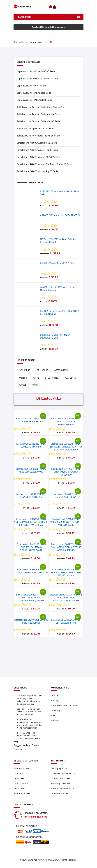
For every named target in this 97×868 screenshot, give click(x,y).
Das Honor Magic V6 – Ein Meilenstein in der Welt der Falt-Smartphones (29, 712)
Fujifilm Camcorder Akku (62, 788)
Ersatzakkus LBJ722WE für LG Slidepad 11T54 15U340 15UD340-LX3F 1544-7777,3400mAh (31, 522)
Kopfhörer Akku (21, 774)
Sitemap (55, 720)
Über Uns (55, 696)
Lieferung (55, 710)
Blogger (17, 745)
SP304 (23, 385)
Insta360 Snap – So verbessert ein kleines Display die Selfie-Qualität (29, 736)
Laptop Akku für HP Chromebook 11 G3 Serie (38, 79)
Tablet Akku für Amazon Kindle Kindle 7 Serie (38, 122)
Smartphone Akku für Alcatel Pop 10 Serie (37, 150)
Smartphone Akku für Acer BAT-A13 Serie (37, 143)
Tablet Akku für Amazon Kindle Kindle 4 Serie (38, 114)
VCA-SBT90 (70, 378)
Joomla (35, 745)
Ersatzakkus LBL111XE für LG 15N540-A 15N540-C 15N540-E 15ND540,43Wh (66, 522)
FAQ (53, 715)
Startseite (18, 42)
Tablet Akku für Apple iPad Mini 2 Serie (35, 129)
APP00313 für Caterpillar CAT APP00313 (60, 215)
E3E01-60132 (52, 378)
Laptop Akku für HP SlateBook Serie (34, 100)
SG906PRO (25, 370)
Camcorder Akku (21, 783)
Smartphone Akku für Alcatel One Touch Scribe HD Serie (44, 164)
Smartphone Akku (22, 793)
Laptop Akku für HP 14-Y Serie (32, 86)
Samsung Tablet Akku (61, 783)
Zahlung (55, 701)
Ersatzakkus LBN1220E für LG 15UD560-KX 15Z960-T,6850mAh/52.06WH (31, 547)
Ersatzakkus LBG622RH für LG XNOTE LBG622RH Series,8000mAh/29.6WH (31, 598)
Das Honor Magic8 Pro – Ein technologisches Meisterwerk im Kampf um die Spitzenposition (29, 700)
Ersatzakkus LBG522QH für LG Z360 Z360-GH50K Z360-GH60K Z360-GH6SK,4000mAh (66, 447)
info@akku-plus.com (36, 817)
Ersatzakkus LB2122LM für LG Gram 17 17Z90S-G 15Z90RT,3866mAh (66, 422)
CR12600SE (42, 370)
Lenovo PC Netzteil (60, 793)
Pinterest (18, 749)
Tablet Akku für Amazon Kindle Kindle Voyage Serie (42, 107)
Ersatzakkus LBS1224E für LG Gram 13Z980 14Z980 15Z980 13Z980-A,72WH (66, 573)
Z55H (35, 385)
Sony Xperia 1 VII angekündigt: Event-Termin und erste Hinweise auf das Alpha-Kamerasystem (29, 724)
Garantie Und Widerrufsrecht (64, 706)
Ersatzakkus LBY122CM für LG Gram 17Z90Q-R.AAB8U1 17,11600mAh (66, 472)
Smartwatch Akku (22, 769)
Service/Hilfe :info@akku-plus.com (49, 27)
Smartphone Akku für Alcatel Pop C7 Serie (37, 172)
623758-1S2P (61, 370)
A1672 (36, 378)
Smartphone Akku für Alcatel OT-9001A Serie (39, 157)
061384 (23, 378)
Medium (26, 745)
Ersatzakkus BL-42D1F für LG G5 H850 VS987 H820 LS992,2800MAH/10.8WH (66, 598)
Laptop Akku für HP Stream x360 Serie (36, 72)
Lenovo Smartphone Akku (63, 774)
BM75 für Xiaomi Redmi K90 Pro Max (58, 263)
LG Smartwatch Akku (61, 778)
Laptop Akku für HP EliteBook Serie (34, 93)
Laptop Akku (36, 42)
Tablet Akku (19, 778)
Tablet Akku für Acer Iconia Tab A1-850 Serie (39, 136)
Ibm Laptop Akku (59, 769)
